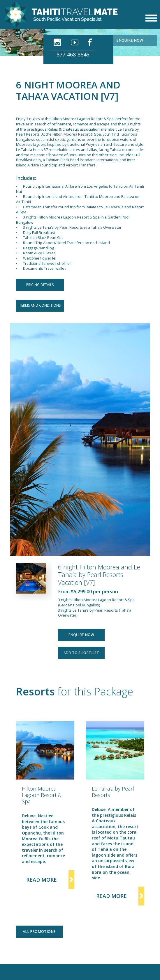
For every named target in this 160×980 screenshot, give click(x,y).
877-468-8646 (73, 54)
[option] (45, 805)
